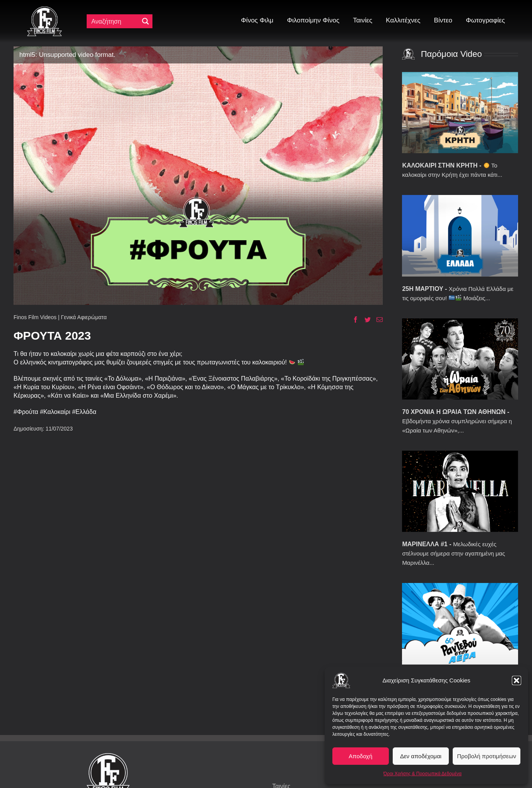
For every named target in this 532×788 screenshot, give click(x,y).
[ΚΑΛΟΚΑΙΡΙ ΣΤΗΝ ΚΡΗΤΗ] (460, 113)
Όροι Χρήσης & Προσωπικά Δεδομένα (423, 774)
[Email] (377, 320)
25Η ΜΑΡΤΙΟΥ (423, 289)
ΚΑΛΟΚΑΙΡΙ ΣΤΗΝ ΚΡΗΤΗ (440, 165)
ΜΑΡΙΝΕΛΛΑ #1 (425, 544)
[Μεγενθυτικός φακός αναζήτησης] (145, 21)
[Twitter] (365, 320)
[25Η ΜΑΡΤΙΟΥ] (460, 236)
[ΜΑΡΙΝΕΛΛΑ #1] (460, 491)
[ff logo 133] (44, 9)
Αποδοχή (360, 756)
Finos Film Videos (35, 317)
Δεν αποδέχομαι (421, 756)
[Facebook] (353, 320)
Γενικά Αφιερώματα (84, 317)
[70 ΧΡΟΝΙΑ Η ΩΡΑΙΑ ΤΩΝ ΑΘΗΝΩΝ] (460, 359)
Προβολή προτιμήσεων (487, 756)
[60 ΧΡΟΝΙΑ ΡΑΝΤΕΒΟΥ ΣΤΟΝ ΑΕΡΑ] (460, 624)
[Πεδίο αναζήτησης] (115, 21)
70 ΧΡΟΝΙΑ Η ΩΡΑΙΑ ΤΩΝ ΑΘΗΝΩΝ (454, 412)
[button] (517, 680)
